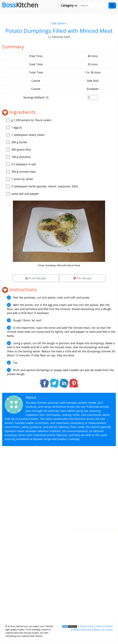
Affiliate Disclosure (82, 630)
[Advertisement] (59, 489)
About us (98, 630)
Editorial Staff (49, 397)
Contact (109, 630)
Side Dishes (58, 23)
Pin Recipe (83, 278)
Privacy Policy (87, 626)
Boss (20, 5)
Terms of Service (104, 626)
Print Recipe (36, 278)
